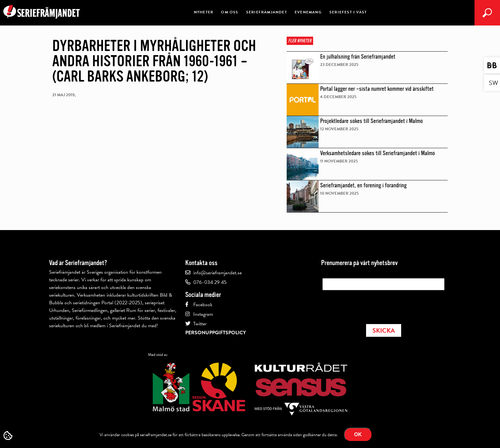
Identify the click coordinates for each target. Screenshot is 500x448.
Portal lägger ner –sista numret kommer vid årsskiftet (377, 89)
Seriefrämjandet (267, 12)
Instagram (203, 314)
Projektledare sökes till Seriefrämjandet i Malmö (371, 121)
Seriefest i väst (348, 12)
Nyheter (204, 12)
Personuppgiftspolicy (216, 333)
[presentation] (371, 305)
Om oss (230, 12)
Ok (358, 434)
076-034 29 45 (210, 282)
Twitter (200, 324)
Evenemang (308, 12)
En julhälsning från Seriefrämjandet (358, 57)
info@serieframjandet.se (217, 273)
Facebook (203, 305)
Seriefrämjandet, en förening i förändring (363, 185)
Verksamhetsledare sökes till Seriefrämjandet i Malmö (378, 153)
